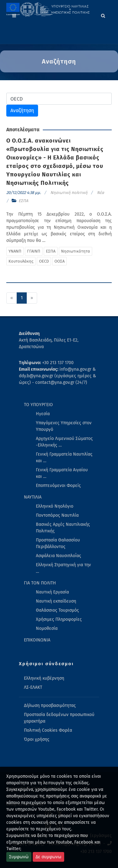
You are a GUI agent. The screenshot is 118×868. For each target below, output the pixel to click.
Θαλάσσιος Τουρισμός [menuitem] (57, 610)
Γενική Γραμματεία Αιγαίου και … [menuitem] (62, 473)
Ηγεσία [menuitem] (43, 414)
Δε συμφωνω (48, 857)
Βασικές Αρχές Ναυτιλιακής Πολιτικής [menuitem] (63, 528)
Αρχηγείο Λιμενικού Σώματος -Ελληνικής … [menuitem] (64, 442)
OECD (44, 261)
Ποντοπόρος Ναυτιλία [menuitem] (57, 515)
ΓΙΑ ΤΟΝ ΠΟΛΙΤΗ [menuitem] (40, 583)
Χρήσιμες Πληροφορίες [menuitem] (59, 619)
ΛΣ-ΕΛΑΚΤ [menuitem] (33, 687)
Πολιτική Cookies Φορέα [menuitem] (48, 730)
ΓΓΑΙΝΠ (34, 251)
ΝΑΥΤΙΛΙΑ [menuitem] (33, 497)
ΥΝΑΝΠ (15, 251)
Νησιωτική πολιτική (69, 193)
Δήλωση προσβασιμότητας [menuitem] (50, 706)
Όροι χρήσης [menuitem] (37, 739)
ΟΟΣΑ (59, 261)
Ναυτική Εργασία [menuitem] (52, 592)
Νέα (101, 193)
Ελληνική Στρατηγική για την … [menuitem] (63, 568)
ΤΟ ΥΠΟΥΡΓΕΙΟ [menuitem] (38, 405)
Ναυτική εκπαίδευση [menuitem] (56, 601)
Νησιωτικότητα (76, 251)
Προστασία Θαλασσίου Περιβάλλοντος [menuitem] (58, 543)
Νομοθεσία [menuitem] (47, 628)
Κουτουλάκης (21, 261)
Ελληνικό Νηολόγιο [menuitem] (55, 506)
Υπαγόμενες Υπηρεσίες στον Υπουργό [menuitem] (64, 426)
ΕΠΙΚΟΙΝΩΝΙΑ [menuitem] (37, 640)
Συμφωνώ (19, 857)
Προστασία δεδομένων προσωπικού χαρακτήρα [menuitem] (59, 718)
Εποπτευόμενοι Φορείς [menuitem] (58, 486)
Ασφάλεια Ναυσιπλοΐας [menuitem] (59, 556)
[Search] (103, 15)
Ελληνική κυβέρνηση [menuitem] (44, 678)
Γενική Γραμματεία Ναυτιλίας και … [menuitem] (64, 458)
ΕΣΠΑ (23, 201)
